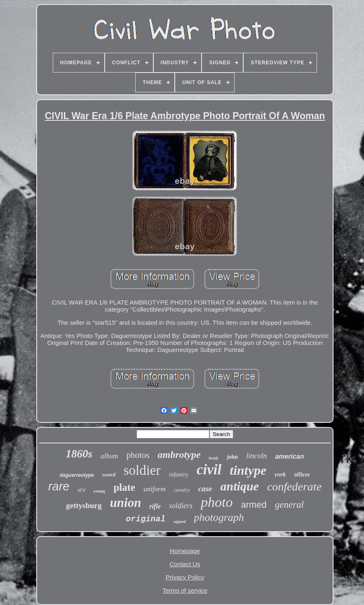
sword (109, 475)
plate (124, 487)
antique (240, 486)
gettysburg (84, 505)
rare (59, 486)
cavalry (182, 490)
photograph (219, 517)
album (109, 456)
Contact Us (185, 564)
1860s (79, 454)
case (205, 489)
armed (254, 505)
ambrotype (179, 455)
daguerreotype (77, 475)
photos (138, 455)
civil (209, 470)
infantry (178, 474)
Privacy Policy (185, 577)
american (289, 456)
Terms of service (185, 590)
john (232, 457)
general (289, 505)
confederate (294, 487)
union (126, 503)
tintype (248, 470)
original (146, 519)
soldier (142, 470)
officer (302, 475)
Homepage (185, 551)
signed (180, 521)
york (280, 474)
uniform (155, 489)
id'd (82, 490)
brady (214, 458)
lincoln (256, 456)
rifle (155, 506)
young (99, 491)
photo (217, 502)
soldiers (181, 506)
